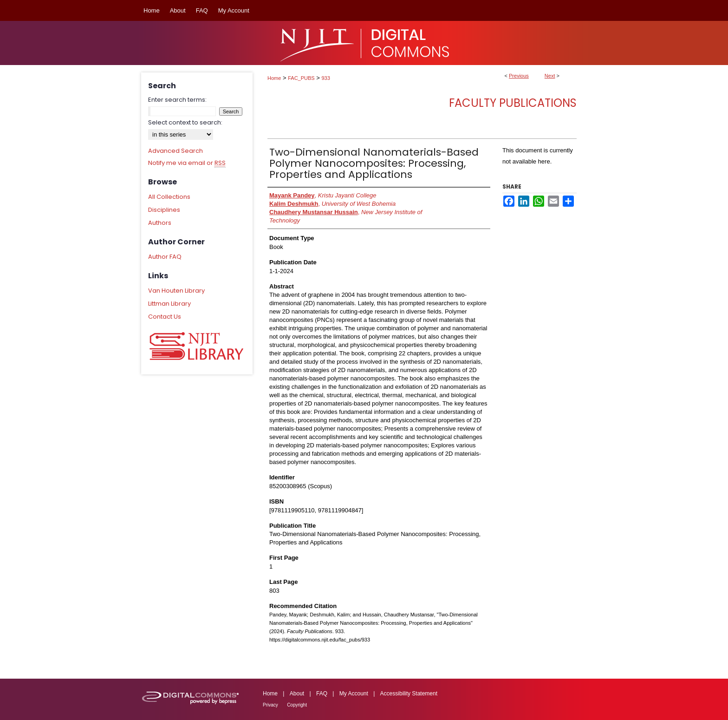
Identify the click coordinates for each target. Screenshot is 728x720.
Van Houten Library (176, 291)
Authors (160, 223)
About (297, 694)
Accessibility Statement (409, 694)
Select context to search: (185, 122)
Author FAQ (165, 257)
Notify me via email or (187, 163)
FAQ (322, 694)
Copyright (297, 705)
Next (550, 76)
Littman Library (169, 304)
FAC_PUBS (301, 78)
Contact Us (165, 317)
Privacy (270, 705)
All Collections (169, 197)
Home (274, 78)
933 (326, 78)
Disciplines (164, 210)
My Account (354, 694)
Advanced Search (175, 151)
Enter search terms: (177, 100)
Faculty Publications (513, 103)
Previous (519, 76)
